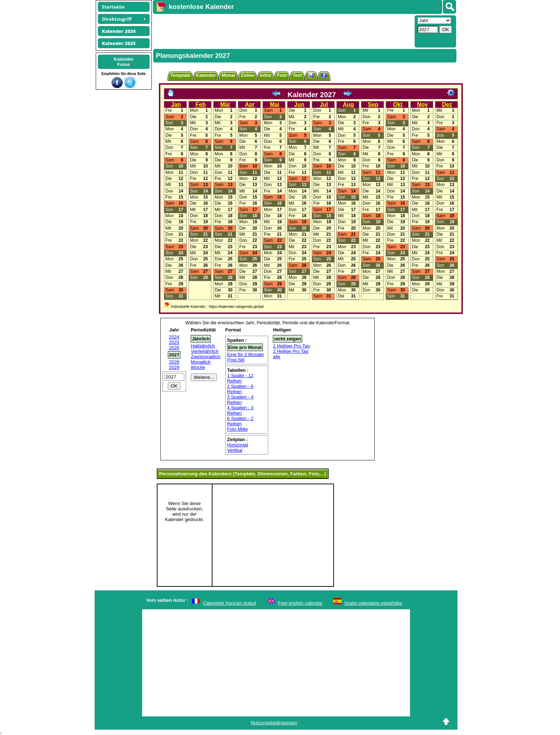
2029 (174, 367)
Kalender (206, 75)
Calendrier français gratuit (229, 603)
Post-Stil (236, 360)
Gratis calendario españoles (373, 603)
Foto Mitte (237, 429)
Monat (228, 75)
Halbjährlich (203, 346)
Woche (198, 367)
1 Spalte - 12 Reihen (240, 378)
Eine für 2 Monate (246, 354)
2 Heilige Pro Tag (291, 351)
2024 (174, 337)
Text (297, 75)
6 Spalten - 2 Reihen (240, 421)
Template (180, 75)
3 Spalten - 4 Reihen (240, 400)
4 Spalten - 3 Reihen (240, 410)
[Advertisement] (283, 31)
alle (276, 357)
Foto (282, 75)
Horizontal (238, 445)
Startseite (114, 7)
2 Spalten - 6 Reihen (240, 389)
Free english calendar (300, 603)
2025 (174, 342)
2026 (174, 348)
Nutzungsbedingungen (274, 723)
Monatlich (201, 362)
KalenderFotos (124, 62)
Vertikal (235, 450)
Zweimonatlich (206, 357)
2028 (174, 362)
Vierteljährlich (205, 351)
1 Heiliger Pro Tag (291, 346)
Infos (266, 75)
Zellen (248, 75)
